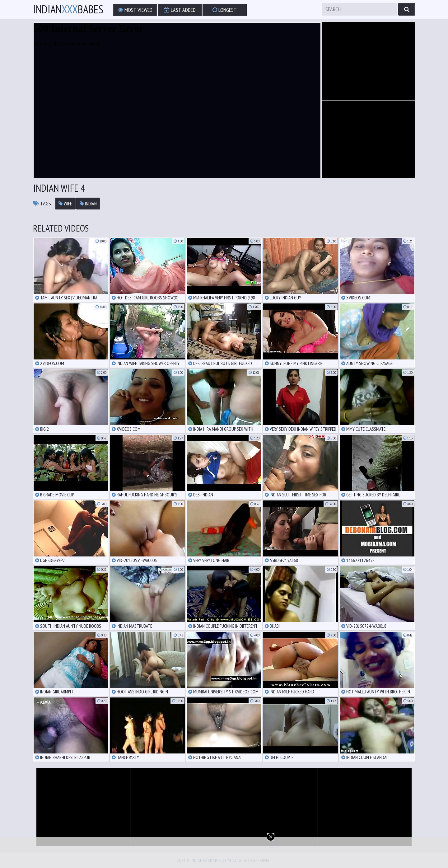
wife (65, 204)
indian (88, 204)
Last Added (180, 10)
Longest (225, 10)
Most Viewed (135, 10)
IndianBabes (68, 9)
